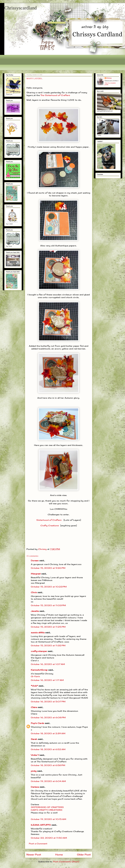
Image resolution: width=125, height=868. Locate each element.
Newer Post (34, 855)
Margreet (36, 574)
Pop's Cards (37, 723)
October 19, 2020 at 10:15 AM (48, 819)
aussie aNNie (38, 633)
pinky (34, 771)
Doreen (35, 561)
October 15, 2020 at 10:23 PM (49, 587)
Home (59, 855)
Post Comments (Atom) (66, 862)
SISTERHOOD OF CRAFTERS (47, 807)
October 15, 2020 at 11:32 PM (48, 645)
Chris (34, 592)
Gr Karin (35, 676)
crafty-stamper (39, 651)
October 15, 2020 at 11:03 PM (48, 605)
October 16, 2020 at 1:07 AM (48, 664)
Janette (35, 611)
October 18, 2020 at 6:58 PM (48, 765)
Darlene (35, 787)
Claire (34, 707)
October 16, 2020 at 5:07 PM (48, 702)
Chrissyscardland (21, 8)
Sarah (34, 739)
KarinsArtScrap (39, 670)
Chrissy (109, 78)
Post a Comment (38, 844)
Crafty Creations (50, 526)
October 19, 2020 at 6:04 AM (48, 781)
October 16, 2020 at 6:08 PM (48, 717)
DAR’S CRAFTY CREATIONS (47, 810)
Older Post (84, 855)
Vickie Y (35, 755)
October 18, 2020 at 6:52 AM (48, 749)
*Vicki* (34, 686)
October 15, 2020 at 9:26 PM (48, 568)
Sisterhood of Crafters (49, 520)
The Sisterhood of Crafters (55, 95)
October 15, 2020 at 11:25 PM (48, 627)
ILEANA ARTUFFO (41, 825)
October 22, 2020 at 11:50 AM (49, 838)
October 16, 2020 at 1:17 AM (47, 680)
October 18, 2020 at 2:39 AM (48, 733)
